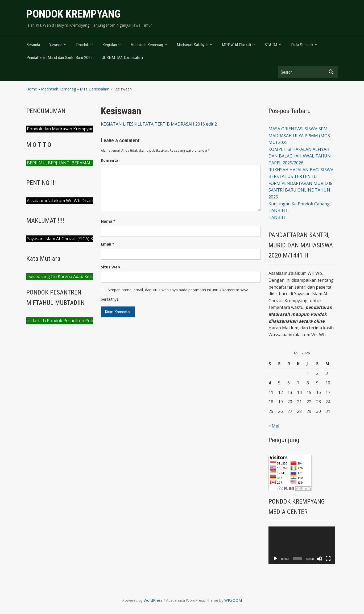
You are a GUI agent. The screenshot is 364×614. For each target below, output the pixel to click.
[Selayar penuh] (328, 559)
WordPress (153, 600)
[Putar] (275, 559)
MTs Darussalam (95, 89)
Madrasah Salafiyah (193, 45)
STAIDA (271, 45)
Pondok (82, 45)
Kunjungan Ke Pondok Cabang (299, 204)
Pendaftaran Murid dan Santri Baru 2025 (59, 58)
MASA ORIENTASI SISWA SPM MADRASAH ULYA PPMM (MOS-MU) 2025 (300, 136)
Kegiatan (110, 45)
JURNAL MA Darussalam (122, 58)
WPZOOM (233, 600)
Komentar (110, 160)
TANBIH (277, 217)
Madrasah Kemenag (147, 45)
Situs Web (110, 267)
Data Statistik (302, 45)
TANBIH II (279, 210)
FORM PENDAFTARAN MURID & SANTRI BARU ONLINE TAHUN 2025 (300, 190)
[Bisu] (320, 559)
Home (32, 89)
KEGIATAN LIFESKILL (122, 124)
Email (108, 244)
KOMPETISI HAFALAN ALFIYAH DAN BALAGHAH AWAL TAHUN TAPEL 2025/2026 (300, 156)
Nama (108, 221)
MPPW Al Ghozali (236, 45)
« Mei (274, 426)
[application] (302, 545)
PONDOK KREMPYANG (73, 14)
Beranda (33, 45)
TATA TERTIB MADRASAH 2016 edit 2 (180, 124)
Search (331, 72)
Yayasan (56, 45)
